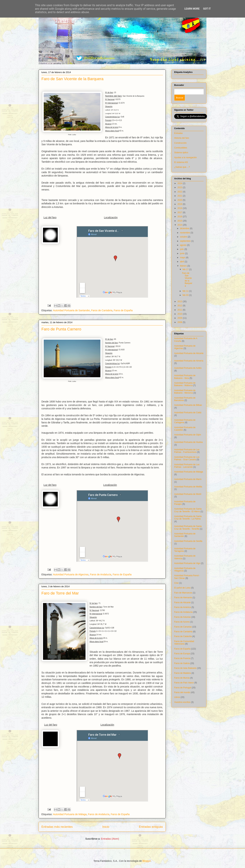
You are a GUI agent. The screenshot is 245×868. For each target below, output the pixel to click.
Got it (207, 9)
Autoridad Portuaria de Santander (71, 310)
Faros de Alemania (183, 598)
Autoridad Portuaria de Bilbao (188, 405)
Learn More (192, 9)
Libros (177, 697)
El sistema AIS (181, 162)
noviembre (185, 233)
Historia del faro (182, 138)
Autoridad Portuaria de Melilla (188, 487)
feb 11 (186, 291)
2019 (180, 204)
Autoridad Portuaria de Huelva (188, 442)
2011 (180, 310)
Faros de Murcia (182, 678)
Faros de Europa (182, 654)
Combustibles (181, 148)
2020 (180, 200)
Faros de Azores (182, 622)
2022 (180, 192)
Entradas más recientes (57, 827)
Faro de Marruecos (183, 593)
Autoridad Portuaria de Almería (189, 361)
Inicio (106, 827)
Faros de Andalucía (101, 574)
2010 (180, 314)
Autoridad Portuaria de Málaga (70, 814)
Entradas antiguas (151, 827)
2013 (180, 302)
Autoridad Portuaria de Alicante (189, 353)
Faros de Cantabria (102, 310)
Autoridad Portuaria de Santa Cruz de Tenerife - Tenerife (188, 527)
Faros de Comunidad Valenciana (184, 643)
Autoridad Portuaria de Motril (188, 494)
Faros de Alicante (182, 602)
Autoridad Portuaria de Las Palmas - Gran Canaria (187, 458)
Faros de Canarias (183, 627)
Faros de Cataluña (183, 636)
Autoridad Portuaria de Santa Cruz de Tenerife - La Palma (188, 518)
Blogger (147, 861)
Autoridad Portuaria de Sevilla (188, 541)
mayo (183, 258)
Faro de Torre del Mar (60, 593)
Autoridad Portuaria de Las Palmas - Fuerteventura (187, 451)
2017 (180, 212)
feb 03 (186, 295)
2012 (180, 306)
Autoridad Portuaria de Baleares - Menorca (185, 392)
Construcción (180, 143)
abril (182, 262)
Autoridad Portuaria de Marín (188, 479)
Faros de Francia (182, 658)
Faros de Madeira (183, 673)
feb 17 (186, 269)
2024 (180, 183)
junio (183, 253)
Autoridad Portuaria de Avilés (188, 368)
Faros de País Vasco (184, 683)
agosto (183, 245)
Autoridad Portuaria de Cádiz (188, 413)
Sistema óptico (181, 153)
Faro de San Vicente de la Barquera (72, 79)
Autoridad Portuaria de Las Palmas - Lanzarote (187, 466)
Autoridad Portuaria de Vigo (187, 563)
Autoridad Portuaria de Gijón (188, 435)
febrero (184, 266)
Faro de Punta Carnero (61, 329)
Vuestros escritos (182, 702)
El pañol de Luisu (182, 588)
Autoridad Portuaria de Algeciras (71, 574)
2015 (180, 221)
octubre (184, 237)
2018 (180, 208)
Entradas (178, 133)
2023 (180, 187)
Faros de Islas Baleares (185, 668)
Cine (176, 583)
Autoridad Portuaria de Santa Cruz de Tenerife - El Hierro (188, 510)
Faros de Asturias (182, 617)
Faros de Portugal (183, 688)
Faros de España (123, 310)
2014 (180, 225)
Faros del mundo (182, 692)
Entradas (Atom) (110, 839)
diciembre (185, 228)
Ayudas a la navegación (185, 157)
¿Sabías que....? (182, 167)
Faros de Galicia (182, 663)
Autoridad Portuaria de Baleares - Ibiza (185, 377)
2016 (180, 217)
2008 (180, 322)
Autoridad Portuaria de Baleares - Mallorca (185, 384)
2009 (180, 318)
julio (182, 249)
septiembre (186, 241)
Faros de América (183, 607)
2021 (180, 196)
